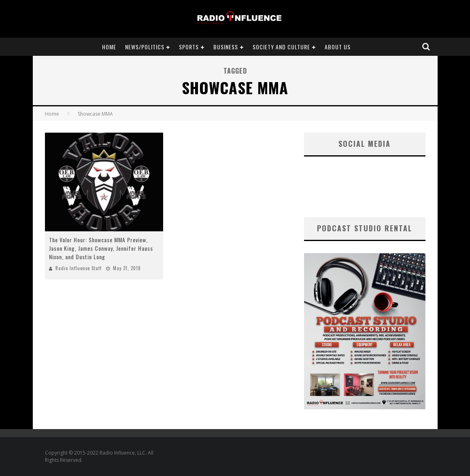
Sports (189, 47)
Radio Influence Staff (79, 268)
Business (226, 47)
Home (109, 47)
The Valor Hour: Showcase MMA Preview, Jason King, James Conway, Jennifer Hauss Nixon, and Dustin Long (101, 248)
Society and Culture (281, 47)
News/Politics (145, 47)
